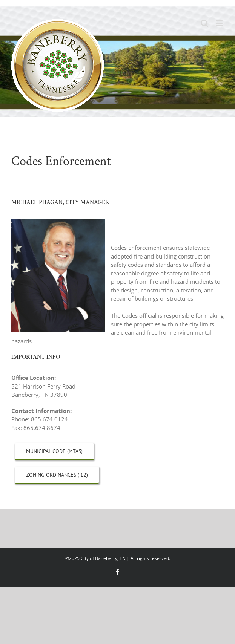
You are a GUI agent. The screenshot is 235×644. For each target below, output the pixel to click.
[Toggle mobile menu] (220, 23)
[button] (118, 235)
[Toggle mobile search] (204, 23)
